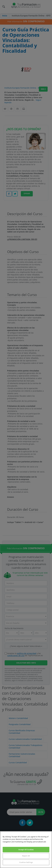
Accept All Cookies (26, 850)
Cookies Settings (26, 862)
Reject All (26, 856)
